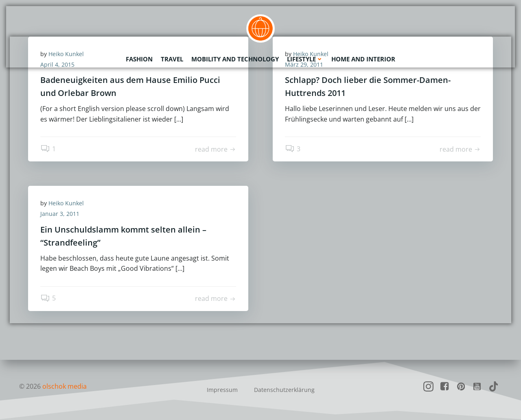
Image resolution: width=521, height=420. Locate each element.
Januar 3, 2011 (60, 214)
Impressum (222, 390)
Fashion (139, 59)
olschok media (65, 386)
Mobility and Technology (235, 59)
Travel (172, 59)
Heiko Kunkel (66, 203)
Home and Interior (363, 59)
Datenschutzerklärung (284, 390)
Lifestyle (305, 59)
